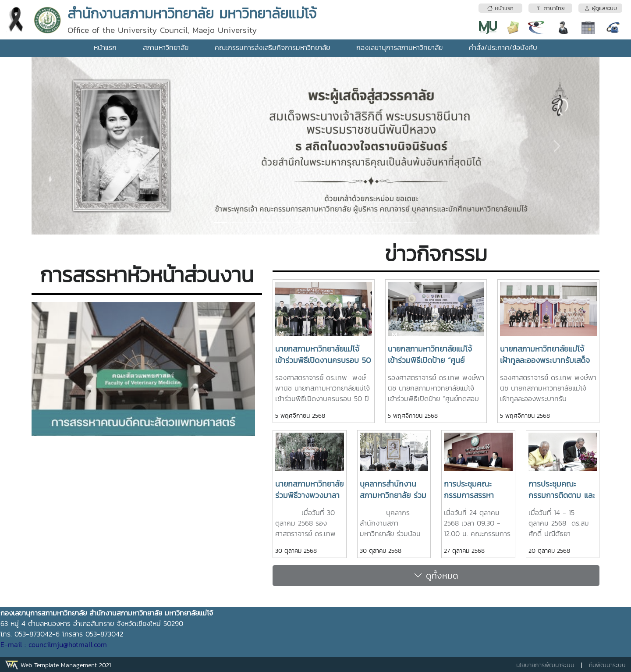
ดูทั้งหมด (436, 576)
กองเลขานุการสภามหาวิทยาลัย (399, 47)
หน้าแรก (105, 47)
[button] (74, 146)
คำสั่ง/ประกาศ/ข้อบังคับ (503, 47)
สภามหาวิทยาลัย (166, 47)
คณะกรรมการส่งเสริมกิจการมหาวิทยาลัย (272, 47)
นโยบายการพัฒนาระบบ (545, 665)
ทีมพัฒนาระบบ (607, 665)
